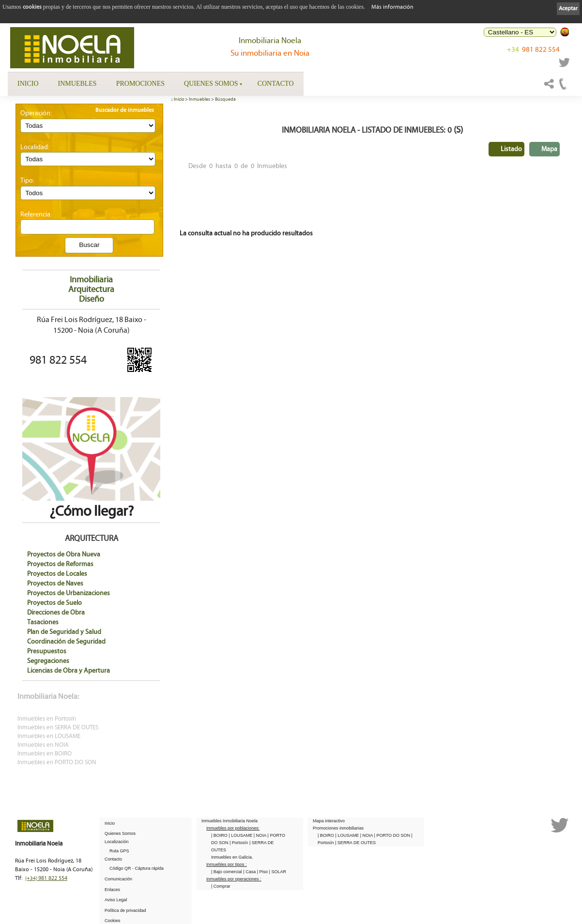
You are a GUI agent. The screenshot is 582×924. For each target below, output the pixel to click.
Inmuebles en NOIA (43, 745)
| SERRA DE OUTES (355, 843)
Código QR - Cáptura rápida (137, 868)
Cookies (113, 921)
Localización (117, 842)
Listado (511, 149)
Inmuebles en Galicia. (232, 857)
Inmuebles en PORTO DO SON (57, 762)
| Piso (263, 872)
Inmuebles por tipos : (227, 864)
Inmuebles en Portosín (47, 719)
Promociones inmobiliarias (338, 828)
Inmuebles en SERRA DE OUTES (58, 728)
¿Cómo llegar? (91, 504)
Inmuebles (77, 84)
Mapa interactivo (329, 821)
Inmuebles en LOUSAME (49, 736)
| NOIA (261, 835)
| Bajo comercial (227, 872)
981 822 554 (533, 50)
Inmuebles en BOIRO (45, 754)
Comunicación (118, 879)
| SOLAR (278, 872)
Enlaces (112, 890)
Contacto (276, 84)
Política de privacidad (125, 910)
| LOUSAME (241, 835)
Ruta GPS (119, 851)
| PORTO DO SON (393, 835)
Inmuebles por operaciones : (234, 879)
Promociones (140, 84)
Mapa (549, 149)
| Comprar (221, 886)
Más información (392, 7)
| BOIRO (220, 835)
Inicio (28, 84)
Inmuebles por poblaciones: (233, 828)
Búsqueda (225, 99)
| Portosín (239, 843)
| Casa (250, 872)
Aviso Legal (116, 900)
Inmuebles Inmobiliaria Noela (230, 821)
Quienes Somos (211, 84)
